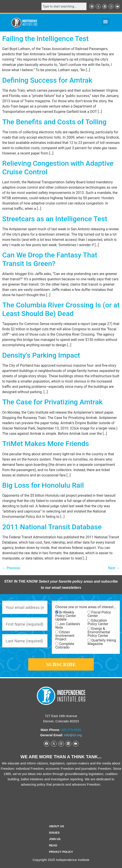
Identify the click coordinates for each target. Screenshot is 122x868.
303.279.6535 (71, 730)
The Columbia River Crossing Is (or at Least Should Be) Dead (61, 309)
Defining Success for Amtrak (47, 80)
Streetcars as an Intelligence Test (55, 219)
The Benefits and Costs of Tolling (54, 122)
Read (53, 845)
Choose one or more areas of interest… (86, 607)
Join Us (55, 839)
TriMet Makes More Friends (46, 444)
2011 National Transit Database (52, 527)
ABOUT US (56, 826)
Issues (54, 833)
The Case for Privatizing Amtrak (52, 402)
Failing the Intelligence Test (45, 39)
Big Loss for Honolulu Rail (43, 485)
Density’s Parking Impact (41, 355)
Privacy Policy (61, 852)
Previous (11, 568)
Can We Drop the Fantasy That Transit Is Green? (50, 259)
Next (114, 568)
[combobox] (64, 6)
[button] (106, 22)
